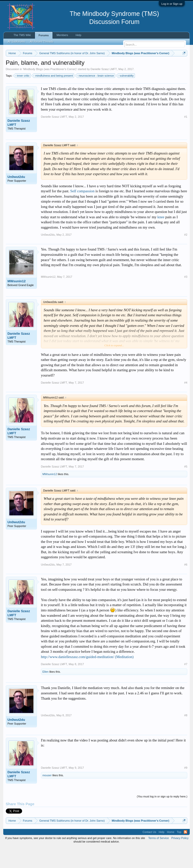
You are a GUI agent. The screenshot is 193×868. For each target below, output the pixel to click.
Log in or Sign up (172, 4)
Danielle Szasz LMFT (104, 90)
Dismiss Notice (183, 65)
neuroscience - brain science (95, 96)
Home (171, 853)
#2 (186, 256)
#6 (186, 585)
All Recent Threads (42, 42)
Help (79, 35)
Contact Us (149, 853)
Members (62, 35)
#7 (186, 685)
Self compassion (82, 212)
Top (179, 853)
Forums (44, 35)
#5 (186, 487)
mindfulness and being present (53, 96)
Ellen (45, 693)
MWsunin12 (17, 302)
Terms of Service (159, 859)
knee (161, 238)
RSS (185, 853)
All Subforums (16, 42)
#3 (186, 298)
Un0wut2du (16, 197)
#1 (186, 138)
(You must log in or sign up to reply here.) (162, 817)
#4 (186, 404)
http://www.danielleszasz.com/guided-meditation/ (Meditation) (87, 677)
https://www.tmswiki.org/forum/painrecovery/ (78, 71)
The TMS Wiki (22, 35)
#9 (186, 788)
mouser (47, 796)
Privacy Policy (180, 859)
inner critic (22, 96)
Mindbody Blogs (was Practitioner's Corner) (50, 90)
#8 (186, 736)
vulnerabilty (126, 96)
